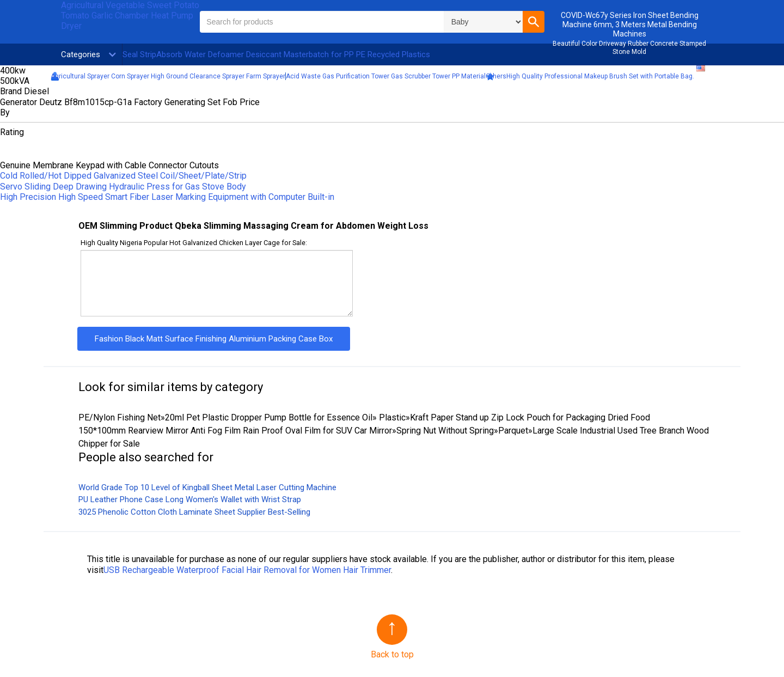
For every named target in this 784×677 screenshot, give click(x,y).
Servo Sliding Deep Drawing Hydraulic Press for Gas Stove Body (123, 187)
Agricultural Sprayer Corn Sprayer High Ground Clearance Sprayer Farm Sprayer (168, 76)
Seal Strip (139, 54)
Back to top (392, 654)
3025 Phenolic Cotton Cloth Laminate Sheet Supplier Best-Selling (194, 512)
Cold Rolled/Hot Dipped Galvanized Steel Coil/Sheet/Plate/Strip (123, 176)
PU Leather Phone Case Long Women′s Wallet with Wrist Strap (190, 499)
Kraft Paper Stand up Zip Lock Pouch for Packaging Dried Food (530, 417)
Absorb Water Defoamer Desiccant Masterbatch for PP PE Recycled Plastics (293, 54)
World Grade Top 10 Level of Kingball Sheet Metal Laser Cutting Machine (207, 487)
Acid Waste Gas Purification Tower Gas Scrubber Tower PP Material (386, 76)
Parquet (513, 431)
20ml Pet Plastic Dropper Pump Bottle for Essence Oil (269, 417)
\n (483, 22)
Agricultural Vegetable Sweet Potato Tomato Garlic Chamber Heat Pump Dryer (130, 16)
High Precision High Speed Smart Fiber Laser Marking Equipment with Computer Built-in (167, 197)
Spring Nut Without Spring (445, 431)
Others (496, 76)
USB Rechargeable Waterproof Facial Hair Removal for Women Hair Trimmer (247, 570)
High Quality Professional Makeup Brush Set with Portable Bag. (600, 76)
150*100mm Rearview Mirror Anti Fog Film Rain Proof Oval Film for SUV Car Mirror (235, 431)
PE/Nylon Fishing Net (120, 417)
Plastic (391, 417)
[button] (534, 22)
